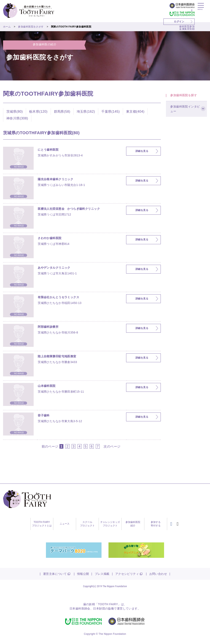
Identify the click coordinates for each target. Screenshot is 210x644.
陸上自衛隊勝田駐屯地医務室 (57, 356)
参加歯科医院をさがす (31, 27)
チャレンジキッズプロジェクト (110, 524)
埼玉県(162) (86, 111)
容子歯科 (44, 415)
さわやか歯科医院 (50, 238)
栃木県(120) (38, 111)
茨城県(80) (15, 111)
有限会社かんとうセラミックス (58, 297)
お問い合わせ (158, 574)
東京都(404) (135, 111)
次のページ (112, 446)
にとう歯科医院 (48, 150)
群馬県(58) (62, 111)
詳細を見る (142, 151)
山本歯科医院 (47, 386)
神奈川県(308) (17, 118)
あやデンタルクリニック (54, 268)
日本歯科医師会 (80, 608)
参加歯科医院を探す (185, 97)
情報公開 (83, 574)
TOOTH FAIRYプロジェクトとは (42, 524)
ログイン (179, 22)
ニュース (65, 524)
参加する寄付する (156, 524)
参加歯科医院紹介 (133, 524)
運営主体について (55, 574)
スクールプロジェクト (87, 524)
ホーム (7, 27)
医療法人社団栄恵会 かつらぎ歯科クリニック (69, 209)
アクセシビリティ (127, 574)
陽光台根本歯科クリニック (55, 179)
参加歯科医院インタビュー (185, 114)
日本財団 (99, 608)
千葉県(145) (111, 111)
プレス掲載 (102, 574)
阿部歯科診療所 (48, 327)
